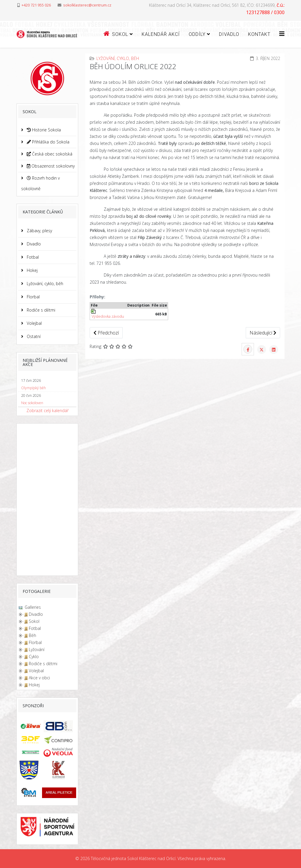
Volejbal (34, 323)
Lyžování (37, 649)
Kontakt (259, 34)
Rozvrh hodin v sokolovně (40, 183)
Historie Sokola (43, 130)
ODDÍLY (197, 34)
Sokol (34, 621)
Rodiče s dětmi (40, 310)
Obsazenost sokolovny (50, 166)
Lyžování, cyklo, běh (44, 284)
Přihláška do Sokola (47, 142)
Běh (32, 635)
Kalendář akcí (161, 34)
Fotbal (32, 257)
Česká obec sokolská (49, 154)
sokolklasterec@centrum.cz (87, 5)
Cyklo (34, 657)
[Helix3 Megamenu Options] (282, 34)
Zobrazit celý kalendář (47, 410)
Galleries (32, 607)
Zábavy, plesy (39, 231)
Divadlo (229, 34)
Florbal (33, 297)
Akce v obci (39, 678)
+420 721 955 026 (36, 5)
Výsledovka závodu (107, 314)
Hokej (32, 270)
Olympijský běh (34, 388)
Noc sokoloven (32, 403)
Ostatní (33, 336)
